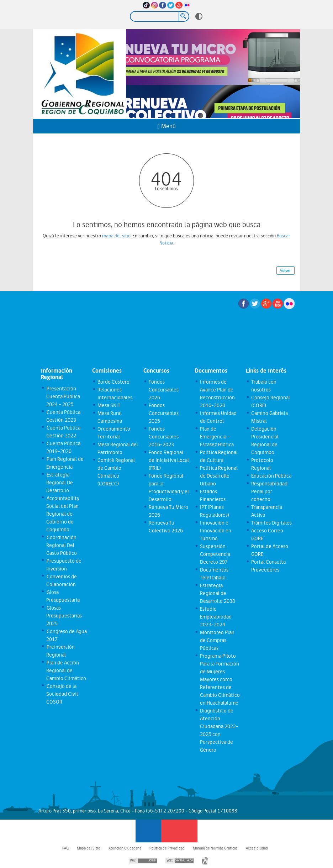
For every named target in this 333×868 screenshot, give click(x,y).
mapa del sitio (116, 236)
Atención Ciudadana (125, 848)
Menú (166, 126)
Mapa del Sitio (89, 848)
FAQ (65, 848)
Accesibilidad (257, 848)
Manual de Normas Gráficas (215, 848)
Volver (285, 270)
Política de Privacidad (167, 848)
